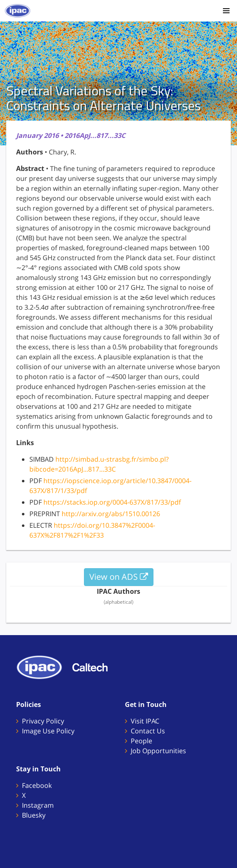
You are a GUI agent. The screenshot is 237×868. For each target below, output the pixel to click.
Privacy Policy (43, 721)
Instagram (38, 805)
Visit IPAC (145, 721)
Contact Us (148, 731)
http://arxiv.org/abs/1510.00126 (111, 514)
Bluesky (34, 815)
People (141, 741)
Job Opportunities (158, 751)
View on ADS (119, 577)
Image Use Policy (48, 731)
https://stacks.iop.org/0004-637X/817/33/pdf (112, 502)
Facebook (37, 785)
